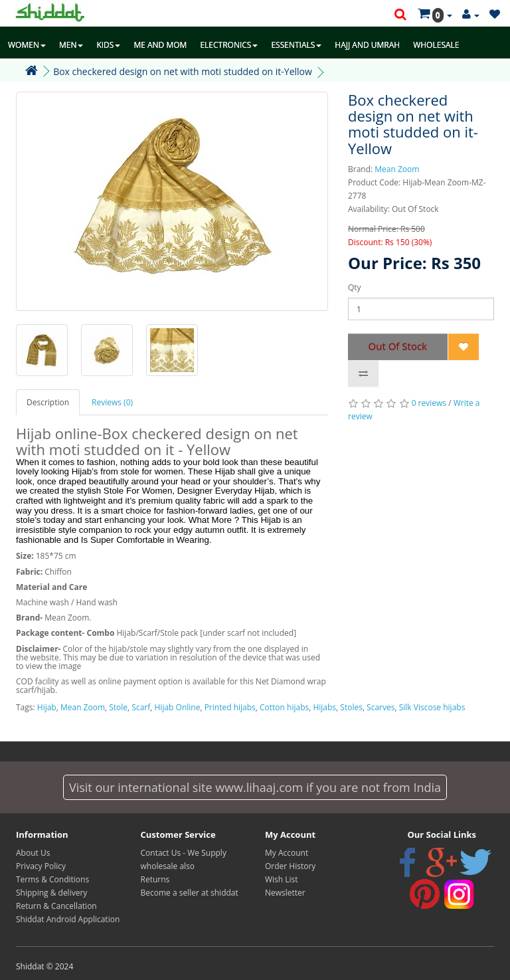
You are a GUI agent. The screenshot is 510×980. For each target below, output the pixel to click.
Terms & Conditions (52, 879)
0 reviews (429, 403)
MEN (71, 45)
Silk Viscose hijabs (432, 707)
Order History (290, 866)
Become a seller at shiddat (190, 893)
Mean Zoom (397, 169)
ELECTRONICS (229, 45)
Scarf (141, 707)
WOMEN (27, 45)
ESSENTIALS (296, 45)
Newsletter (285, 893)
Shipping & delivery (51, 893)
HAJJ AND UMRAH (367, 45)
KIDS (108, 45)
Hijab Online (178, 707)
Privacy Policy (41, 866)
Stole (118, 707)
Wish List (282, 879)
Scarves (381, 707)
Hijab (47, 707)
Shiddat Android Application (68, 919)
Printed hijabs (230, 707)
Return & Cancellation (56, 906)
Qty (355, 287)
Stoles (351, 707)
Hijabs (324, 707)
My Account (287, 853)
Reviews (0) (112, 402)
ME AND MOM (160, 45)
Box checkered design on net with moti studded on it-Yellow (183, 71)
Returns (155, 879)
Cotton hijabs (284, 707)
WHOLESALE (436, 45)
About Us (33, 853)
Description (48, 402)
